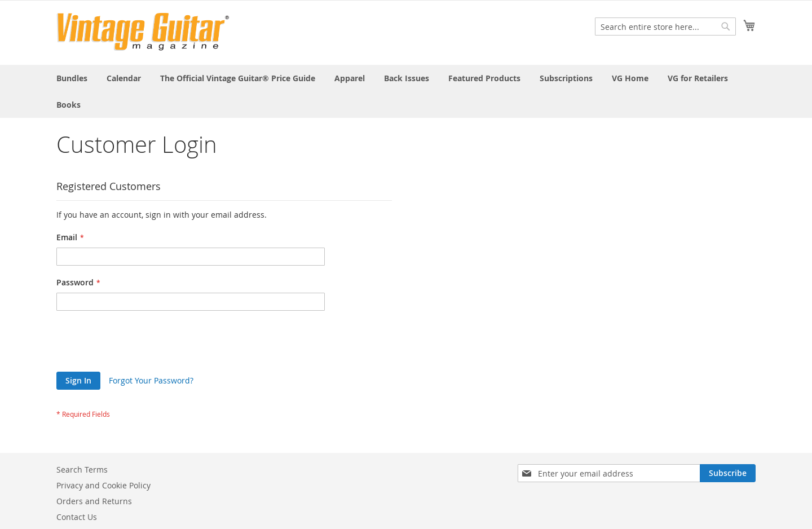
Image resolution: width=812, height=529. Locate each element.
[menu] (406, 91)
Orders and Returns (94, 501)
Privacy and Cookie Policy (103, 485)
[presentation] (142, 344)
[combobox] (665, 27)
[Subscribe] (728, 473)
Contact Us (77, 517)
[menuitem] (72, 78)
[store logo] (143, 32)
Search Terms (82, 470)
